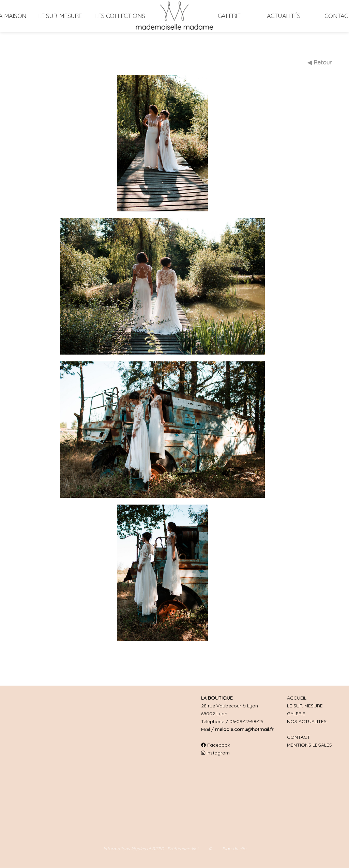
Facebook (216, 745)
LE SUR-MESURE (305, 706)
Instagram (215, 753)
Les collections (120, 16)
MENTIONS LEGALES (309, 745)
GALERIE (296, 714)
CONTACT (299, 737)
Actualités (284, 16)
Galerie (229, 16)
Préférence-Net (183, 849)
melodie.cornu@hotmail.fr (244, 729)
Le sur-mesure (60, 16)
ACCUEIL (297, 698)
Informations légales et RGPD (134, 849)
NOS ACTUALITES (307, 721)
